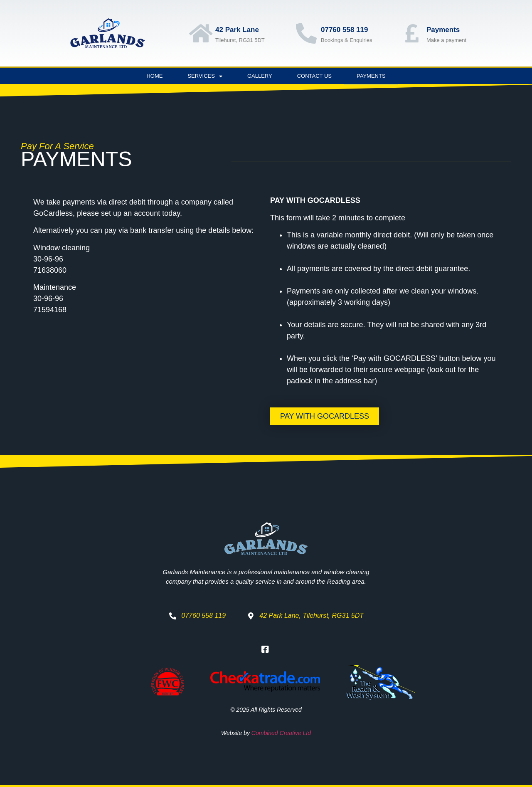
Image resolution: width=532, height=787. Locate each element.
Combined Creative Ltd (281, 733)
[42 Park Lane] (201, 33)
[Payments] (412, 33)
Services (205, 76)
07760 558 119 (344, 30)
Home (154, 76)
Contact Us (314, 76)
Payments (443, 30)
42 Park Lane (237, 30)
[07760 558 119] (306, 33)
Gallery (260, 76)
